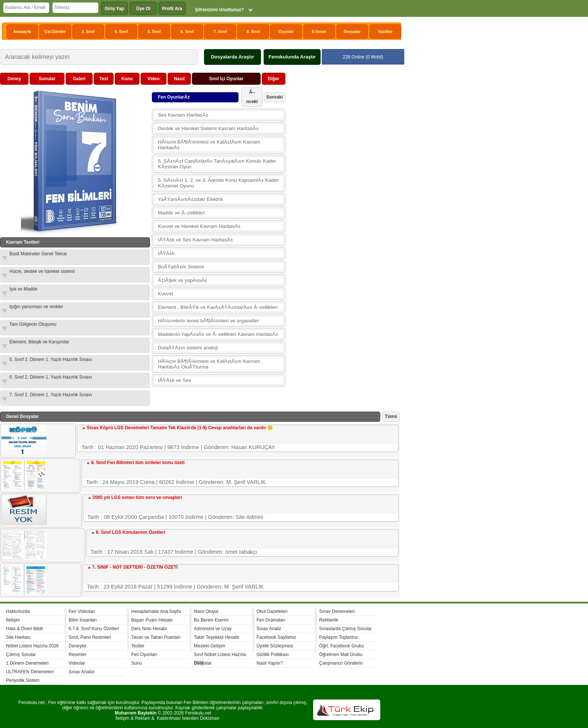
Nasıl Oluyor (206, 611)
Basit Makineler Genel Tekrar (38, 254)
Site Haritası (18, 637)
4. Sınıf (121, 31)
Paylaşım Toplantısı (339, 637)
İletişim (13, 620)
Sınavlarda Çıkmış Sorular (345, 629)
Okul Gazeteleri (272, 611)
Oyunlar (286, 31)
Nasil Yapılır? (270, 663)
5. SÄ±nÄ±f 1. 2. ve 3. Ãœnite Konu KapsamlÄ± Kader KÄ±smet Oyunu (218, 183)
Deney (14, 79)
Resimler (77, 655)
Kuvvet (166, 294)
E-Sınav (319, 31)
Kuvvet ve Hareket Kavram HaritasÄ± (199, 226)
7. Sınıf (220, 31)
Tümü (391, 416)
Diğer (274, 79)
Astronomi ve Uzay (213, 629)
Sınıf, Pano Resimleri (90, 637)
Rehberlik (329, 620)
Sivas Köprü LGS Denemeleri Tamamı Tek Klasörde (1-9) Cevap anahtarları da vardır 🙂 (180, 428)
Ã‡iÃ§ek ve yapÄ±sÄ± (183, 280)
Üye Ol (143, 9)
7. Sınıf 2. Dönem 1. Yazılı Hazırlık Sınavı (51, 395)
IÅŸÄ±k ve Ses (175, 380)
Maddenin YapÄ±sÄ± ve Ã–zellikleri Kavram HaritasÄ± (218, 334)
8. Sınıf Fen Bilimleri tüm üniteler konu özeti (138, 463)
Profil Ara (172, 9)
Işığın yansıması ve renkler (36, 307)
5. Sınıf (154, 31)
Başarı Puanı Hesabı (152, 620)
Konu (127, 79)
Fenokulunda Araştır (292, 57)
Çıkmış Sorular (21, 655)
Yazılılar (385, 31)
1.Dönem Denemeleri (27, 663)
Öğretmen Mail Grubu (341, 655)
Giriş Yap (114, 9)
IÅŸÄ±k (166, 253)
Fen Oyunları (144, 655)
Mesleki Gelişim (210, 646)
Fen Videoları (82, 611)
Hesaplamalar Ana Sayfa (156, 611)
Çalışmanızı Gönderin (341, 663)
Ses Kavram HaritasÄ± (183, 115)
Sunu (136, 663)
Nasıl (179, 79)
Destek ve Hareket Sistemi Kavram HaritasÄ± (208, 128)
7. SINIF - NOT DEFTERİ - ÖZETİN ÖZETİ (135, 567)
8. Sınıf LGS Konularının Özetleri (131, 532)
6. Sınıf (187, 31)
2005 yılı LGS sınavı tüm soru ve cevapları (137, 497)
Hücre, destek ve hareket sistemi (42, 271)
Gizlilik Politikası (273, 655)
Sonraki (274, 97)
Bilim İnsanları (83, 620)
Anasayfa (22, 31)
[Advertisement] (343, 185)
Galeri (79, 79)
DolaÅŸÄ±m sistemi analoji (188, 348)
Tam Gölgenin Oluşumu (33, 324)
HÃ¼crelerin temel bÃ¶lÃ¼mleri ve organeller (208, 321)
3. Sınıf (88, 31)
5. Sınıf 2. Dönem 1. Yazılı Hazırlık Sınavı (51, 360)
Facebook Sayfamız (276, 637)
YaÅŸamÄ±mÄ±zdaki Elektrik (190, 199)
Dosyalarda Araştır (232, 57)
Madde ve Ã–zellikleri (181, 213)
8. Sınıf (253, 31)
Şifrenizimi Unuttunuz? (220, 10)
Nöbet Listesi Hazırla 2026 (32, 646)
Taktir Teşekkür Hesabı (217, 637)
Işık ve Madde (23, 289)
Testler (138, 646)
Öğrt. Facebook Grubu (341, 646)
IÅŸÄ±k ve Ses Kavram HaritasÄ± (196, 240)
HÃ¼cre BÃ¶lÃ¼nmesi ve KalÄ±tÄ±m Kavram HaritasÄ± (209, 145)
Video (153, 79)
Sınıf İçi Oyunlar (226, 79)
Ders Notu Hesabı (149, 629)
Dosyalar (352, 31)
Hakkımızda (18, 611)
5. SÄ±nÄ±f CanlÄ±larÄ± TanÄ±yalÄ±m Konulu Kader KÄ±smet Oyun (217, 164)
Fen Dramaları (271, 620)
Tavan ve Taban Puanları (156, 637)
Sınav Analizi (82, 672)
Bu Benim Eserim (211, 620)
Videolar (77, 663)
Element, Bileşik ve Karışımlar (39, 342)
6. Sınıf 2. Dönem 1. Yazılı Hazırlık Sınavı (51, 377)
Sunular (47, 79)
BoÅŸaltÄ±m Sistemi (181, 267)
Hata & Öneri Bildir (25, 629)
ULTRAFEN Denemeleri (30, 672)
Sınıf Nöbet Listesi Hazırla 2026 (220, 655)
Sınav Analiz (269, 629)
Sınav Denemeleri (337, 611)
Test (104, 79)
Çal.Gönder (55, 31)
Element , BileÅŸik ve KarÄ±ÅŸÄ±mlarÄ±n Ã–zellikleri (218, 307)
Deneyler (78, 646)
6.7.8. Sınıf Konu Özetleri (94, 629)
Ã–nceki (252, 97)
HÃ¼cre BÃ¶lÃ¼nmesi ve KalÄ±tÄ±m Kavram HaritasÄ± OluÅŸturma (209, 364)
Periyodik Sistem (23, 680)
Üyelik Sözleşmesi (275, 646)
